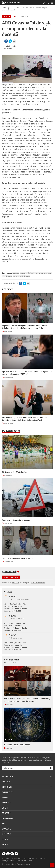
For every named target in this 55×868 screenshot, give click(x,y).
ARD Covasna (25, 276)
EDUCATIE (6, 813)
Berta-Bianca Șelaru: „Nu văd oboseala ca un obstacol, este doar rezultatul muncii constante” (27, 700)
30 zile (15, 663)
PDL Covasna (7, 276)
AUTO (5, 824)
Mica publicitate (30, 858)
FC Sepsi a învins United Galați (15, 472)
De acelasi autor (11, 431)
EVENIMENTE (8, 792)
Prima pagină (7, 8)
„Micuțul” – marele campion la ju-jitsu (18, 558)
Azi (5, 663)
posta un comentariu (38, 583)
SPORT (5, 797)
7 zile (10, 663)
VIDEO (5, 844)
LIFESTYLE (6, 834)
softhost (28, 864)
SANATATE (6, 803)
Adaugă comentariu (11, 577)
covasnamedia (11, 3)
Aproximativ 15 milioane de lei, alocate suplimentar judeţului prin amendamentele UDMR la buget (27, 373)
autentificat (15, 583)
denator (16, 276)
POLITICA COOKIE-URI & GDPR (21, 861)
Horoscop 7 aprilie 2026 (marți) (17, 745)
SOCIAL (5, 808)
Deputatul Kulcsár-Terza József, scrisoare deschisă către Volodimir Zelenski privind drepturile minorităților (25, 327)
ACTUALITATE (9, 693)
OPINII (5, 839)
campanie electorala (27, 273)
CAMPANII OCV (9, 818)
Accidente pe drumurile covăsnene (16, 520)
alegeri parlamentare (43, 273)
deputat (16, 273)
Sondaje (5, 861)
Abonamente (7, 858)
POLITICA (17, 8)
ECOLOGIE (7, 829)
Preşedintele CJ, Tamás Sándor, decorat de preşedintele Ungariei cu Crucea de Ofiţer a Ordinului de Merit (25, 419)
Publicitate (18, 858)
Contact (41, 858)
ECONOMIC (7, 787)
